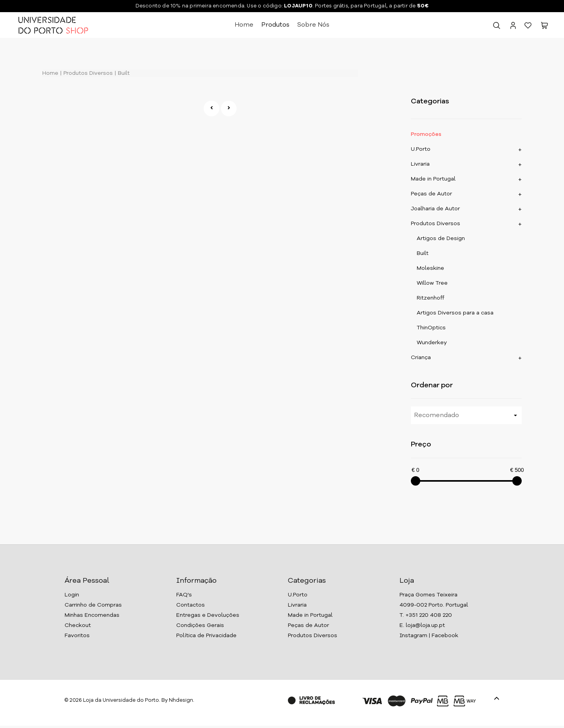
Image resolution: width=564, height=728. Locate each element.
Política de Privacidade (206, 636)
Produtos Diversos (87, 73)
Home (244, 25)
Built (123, 73)
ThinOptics (431, 328)
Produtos (275, 25)
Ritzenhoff (430, 298)
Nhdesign (181, 700)
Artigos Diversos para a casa (455, 313)
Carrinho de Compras (93, 605)
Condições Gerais (200, 625)
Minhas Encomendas (92, 615)
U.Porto (421, 149)
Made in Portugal (433, 179)
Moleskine (430, 268)
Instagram (413, 636)
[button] (544, 27)
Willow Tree (432, 283)
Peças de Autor (431, 194)
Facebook (445, 636)
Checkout (78, 625)
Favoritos (77, 636)
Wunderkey (432, 343)
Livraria (420, 164)
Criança (421, 358)
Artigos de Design (441, 238)
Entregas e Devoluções (208, 615)
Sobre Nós (313, 25)
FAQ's (184, 595)
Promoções (426, 134)
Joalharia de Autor (435, 209)
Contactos (191, 605)
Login (72, 595)
